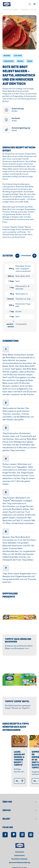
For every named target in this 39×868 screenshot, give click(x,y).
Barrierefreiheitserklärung (19, 862)
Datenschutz (19, 855)
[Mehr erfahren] (17, 781)
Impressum (20, 852)
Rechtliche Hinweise (19, 859)
